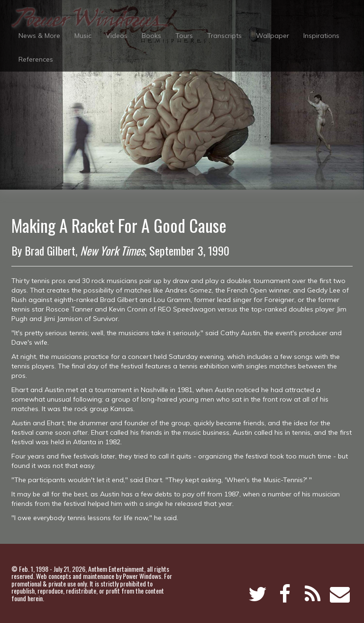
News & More (39, 36)
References (36, 59)
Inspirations (321, 36)
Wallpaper (273, 36)
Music (83, 36)
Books (151, 36)
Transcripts (224, 36)
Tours (184, 36)
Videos (117, 36)
